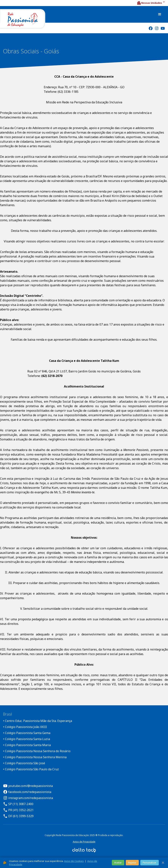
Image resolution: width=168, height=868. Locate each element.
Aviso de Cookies (74, 861)
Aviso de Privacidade (84, 842)
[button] (151, 3)
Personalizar (150, 863)
